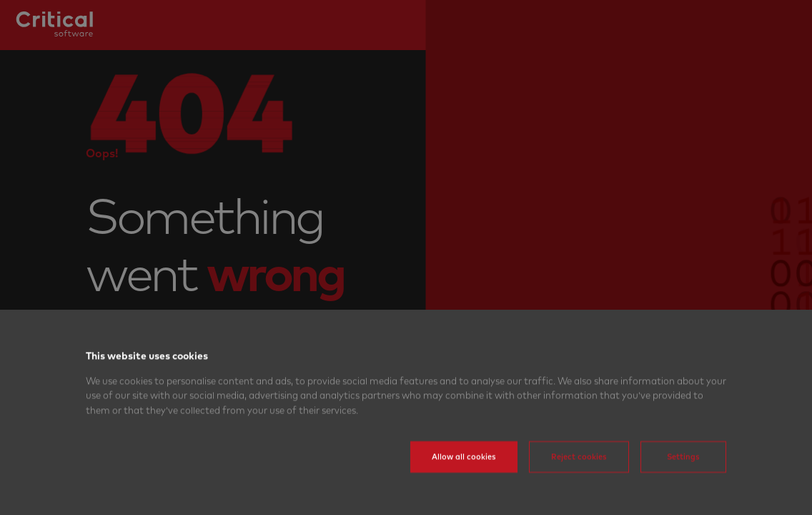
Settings (683, 477)
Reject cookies (579, 477)
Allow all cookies (464, 477)
